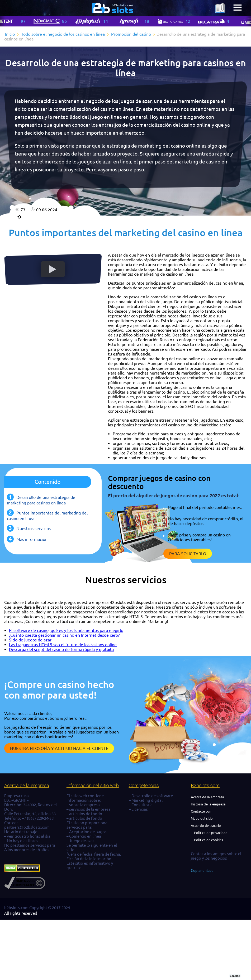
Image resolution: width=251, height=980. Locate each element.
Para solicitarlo (188, 554)
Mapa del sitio (202, 818)
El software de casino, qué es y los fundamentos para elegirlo (66, 630)
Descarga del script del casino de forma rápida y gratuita (61, 649)
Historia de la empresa (208, 804)
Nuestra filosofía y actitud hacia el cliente (59, 748)
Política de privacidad (211, 833)
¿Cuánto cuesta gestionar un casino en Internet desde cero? (64, 635)
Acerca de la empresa (207, 797)
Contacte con (201, 811)
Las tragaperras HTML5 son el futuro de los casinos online (63, 645)
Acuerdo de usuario (206, 826)
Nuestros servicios (34, 528)
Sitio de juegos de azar (30, 640)
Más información (32, 539)
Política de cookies (209, 840)
